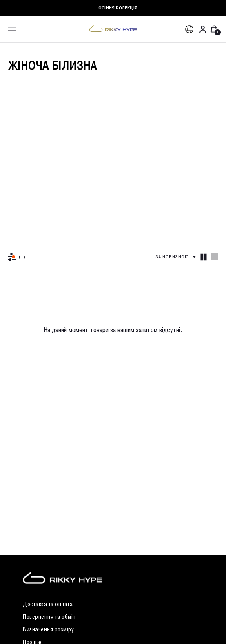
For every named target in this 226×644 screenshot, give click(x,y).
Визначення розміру (48, 630)
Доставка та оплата (48, 604)
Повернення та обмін (49, 617)
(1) (22, 257)
